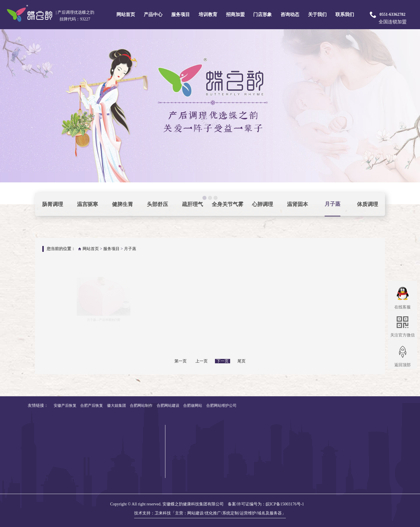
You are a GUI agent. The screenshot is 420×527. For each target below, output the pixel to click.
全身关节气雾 (228, 204)
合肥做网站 (33, 405)
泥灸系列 (349, 453)
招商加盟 (235, 14)
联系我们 (345, 14)
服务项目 (181, 14)
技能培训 (404, 439)
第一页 (181, 361)
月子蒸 (332, 204)
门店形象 (262, 14)
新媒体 (402, 446)
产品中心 (153, 14)
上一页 (202, 361)
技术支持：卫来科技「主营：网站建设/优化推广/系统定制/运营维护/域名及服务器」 (210, 513)
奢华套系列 (351, 432)
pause (210, 117)
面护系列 (349, 439)
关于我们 (317, 14)
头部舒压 (157, 204)
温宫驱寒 (87, 204)
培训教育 (208, 14)
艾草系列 (349, 467)
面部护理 (377, 439)
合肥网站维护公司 (62, 405)
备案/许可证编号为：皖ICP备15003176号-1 (266, 504)
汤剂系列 (349, 460)
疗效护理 (377, 453)
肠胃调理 (52, 204)
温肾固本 (297, 204)
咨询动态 (290, 14)
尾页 (242, 361)
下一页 (223, 361)
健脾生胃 (123, 204)
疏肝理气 (192, 204)
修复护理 (377, 460)
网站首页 (126, 14)
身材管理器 (351, 474)
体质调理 (367, 204)
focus (6, 189)
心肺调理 (262, 204)
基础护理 (377, 432)
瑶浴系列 (349, 446)
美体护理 (377, 446)
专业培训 (404, 432)
